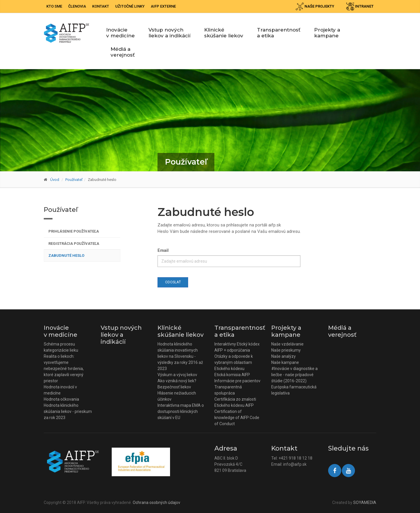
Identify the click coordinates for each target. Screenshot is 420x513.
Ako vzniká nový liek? (177, 381)
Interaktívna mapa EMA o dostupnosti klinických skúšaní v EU (181, 411)
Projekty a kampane (327, 33)
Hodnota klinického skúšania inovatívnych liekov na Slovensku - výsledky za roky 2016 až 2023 (180, 356)
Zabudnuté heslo (66, 255)
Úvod (55, 180)
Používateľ (74, 180)
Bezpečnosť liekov (174, 387)
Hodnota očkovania (61, 399)
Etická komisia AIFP (232, 375)
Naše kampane (285, 362)
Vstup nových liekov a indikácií (169, 33)
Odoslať (173, 282)
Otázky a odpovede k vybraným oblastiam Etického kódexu (234, 362)
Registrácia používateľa (74, 244)
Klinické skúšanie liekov (224, 33)
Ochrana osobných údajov (156, 502)
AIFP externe (163, 6)
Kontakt (101, 6)
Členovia (77, 6)
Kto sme (54, 6)
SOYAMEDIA (365, 502)
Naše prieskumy (286, 350)
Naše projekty (315, 7)
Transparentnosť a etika (279, 33)
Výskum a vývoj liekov (177, 375)
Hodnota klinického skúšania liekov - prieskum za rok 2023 (68, 411)
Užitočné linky (130, 6)
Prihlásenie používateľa (74, 231)
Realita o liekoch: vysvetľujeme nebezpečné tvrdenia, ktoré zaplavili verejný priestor (64, 369)
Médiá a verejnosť (123, 52)
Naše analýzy (283, 356)
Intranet (360, 7)
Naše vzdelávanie (287, 344)
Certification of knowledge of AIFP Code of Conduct (237, 418)
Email (163, 250)
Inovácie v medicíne (120, 33)
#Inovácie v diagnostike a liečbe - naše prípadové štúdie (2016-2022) (294, 375)
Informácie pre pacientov (237, 381)
